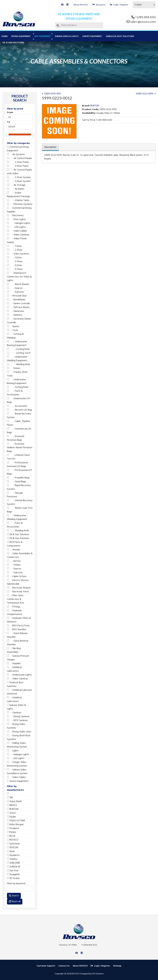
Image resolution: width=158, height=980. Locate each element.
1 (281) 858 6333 (146, 17)
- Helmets (15, 315)
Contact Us (64, 966)
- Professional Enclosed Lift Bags (17, 465)
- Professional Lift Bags (19, 472)
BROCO (12, 805)
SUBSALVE (14, 867)
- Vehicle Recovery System (20, 502)
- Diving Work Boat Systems (19, 737)
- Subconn (15, 292)
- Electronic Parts (18, 592)
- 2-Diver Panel (18, 162)
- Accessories (17, 406)
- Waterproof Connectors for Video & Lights (19, 277)
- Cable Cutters (17, 576)
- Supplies (14, 664)
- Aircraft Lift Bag (19, 410)
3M (10, 798)
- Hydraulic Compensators (15, 612)
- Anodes (14, 550)
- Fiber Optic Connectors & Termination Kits (16, 599)
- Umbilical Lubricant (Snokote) (19, 692)
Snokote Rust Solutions (15, 684)
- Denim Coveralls (18, 304)
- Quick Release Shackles (17, 635)
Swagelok (13, 875)
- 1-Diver (14, 246)
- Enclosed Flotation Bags (16, 438)
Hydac (12, 817)
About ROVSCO (81, 5)
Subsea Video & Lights (67, 36)
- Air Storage (16, 185)
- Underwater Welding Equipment (17, 359)
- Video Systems (18, 254)
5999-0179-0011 (52, 94)
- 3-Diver (15, 265)
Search (14, 896)
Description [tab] (50, 147)
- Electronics (15, 216)
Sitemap (117, 966)
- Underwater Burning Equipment (17, 344)
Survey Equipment (92, 36)
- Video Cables (17, 231)
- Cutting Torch (19, 353)
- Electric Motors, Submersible (18, 582)
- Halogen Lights (19, 223)
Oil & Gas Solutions (13, 43)
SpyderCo (13, 855)
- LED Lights (16, 227)
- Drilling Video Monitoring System (17, 745)
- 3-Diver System (19, 181)
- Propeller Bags (18, 478)
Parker (11, 832)
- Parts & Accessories (15, 393)
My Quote (99, 5)
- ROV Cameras (17, 720)
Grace (11, 813)
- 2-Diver (15, 250)
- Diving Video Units (19, 732)
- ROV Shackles (17, 630)
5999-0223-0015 (145, 94)
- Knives (14, 368)
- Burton (14, 561)
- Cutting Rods (18, 349)
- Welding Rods (19, 364)
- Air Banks (16, 189)
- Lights (13, 751)
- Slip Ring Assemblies (14, 650)
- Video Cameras (18, 235)
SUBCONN (13, 863)
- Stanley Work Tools (17, 374)
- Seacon (15, 288)
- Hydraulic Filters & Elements (19, 620)
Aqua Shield (14, 801)
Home (5, 36)
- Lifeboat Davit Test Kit (18, 457)
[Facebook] (62, 5)
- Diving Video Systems (16, 726)
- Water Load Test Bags (20, 510)
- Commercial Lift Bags (19, 431)
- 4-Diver (15, 269)
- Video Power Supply (17, 241)
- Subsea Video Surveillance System (17, 772)
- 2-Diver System (19, 177)
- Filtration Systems (20, 204)
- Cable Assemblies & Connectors (20, 555)
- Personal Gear (17, 296)
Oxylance (13, 828)
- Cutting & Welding (15, 336)
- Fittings (14, 607)
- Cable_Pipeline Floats (18, 423)
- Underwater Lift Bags (19, 400)
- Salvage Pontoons (15, 495)
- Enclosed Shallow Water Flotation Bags (20, 448)
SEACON (13, 848)
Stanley (12, 859)
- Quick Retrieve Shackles (18, 643)
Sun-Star (13, 871)
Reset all (15, 902)
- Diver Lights (16, 219)
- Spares (13, 326)
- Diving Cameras (18, 717)
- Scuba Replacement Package (18, 195)
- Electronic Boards (19, 588)
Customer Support (46, 966)
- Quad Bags (17, 482)
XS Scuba (13, 878)
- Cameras (14, 713)
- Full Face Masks (18, 307)
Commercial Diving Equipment (18, 149)
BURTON (13, 809)
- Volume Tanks (18, 200)
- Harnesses (16, 311)
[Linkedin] (67, 5)
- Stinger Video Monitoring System (17, 764)
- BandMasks (16, 300)
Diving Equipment (21, 36)
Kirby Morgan (15, 825)
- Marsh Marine (18, 284)
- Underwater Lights (19, 675)
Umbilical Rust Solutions (120, 36)
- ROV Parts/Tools (18, 626)
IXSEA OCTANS (16, 821)
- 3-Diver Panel (18, 166)
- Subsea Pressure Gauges (18, 658)
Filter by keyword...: (17, 884)
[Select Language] (144, 5)
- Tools (12, 330)
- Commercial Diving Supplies (19, 210)
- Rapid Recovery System (19, 487)
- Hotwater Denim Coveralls (19, 321)
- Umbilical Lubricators (14, 669)
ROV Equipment (43, 36)
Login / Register (119, 5)
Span (11, 851)
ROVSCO (13, 840)
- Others (14, 565)
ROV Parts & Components (15, 544)
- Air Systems (16, 155)
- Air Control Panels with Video (19, 172)
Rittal (11, 836)
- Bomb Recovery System (19, 416)
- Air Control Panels (19, 158)
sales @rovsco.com (143, 22)
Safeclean (13, 844)
